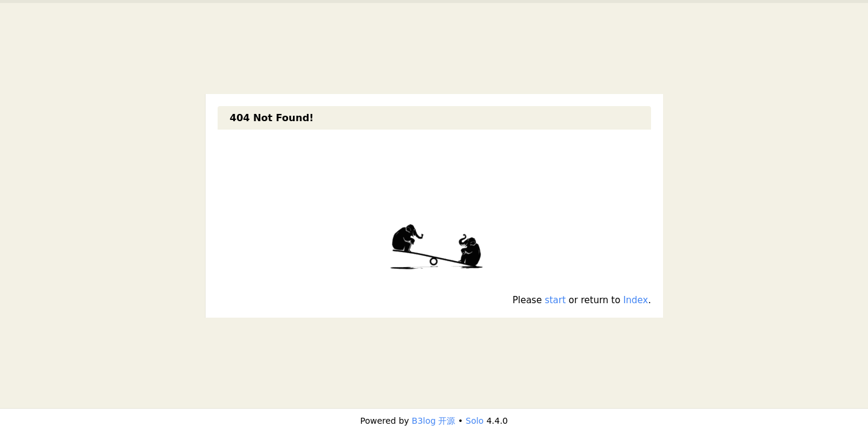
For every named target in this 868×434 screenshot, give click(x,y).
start (555, 300)
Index (636, 300)
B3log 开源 (433, 421)
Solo (475, 421)
